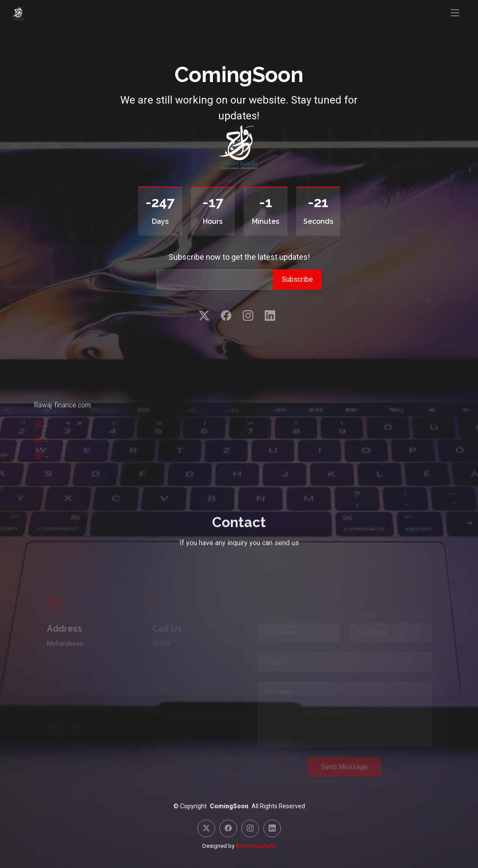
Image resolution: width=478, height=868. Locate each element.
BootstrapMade (256, 846)
